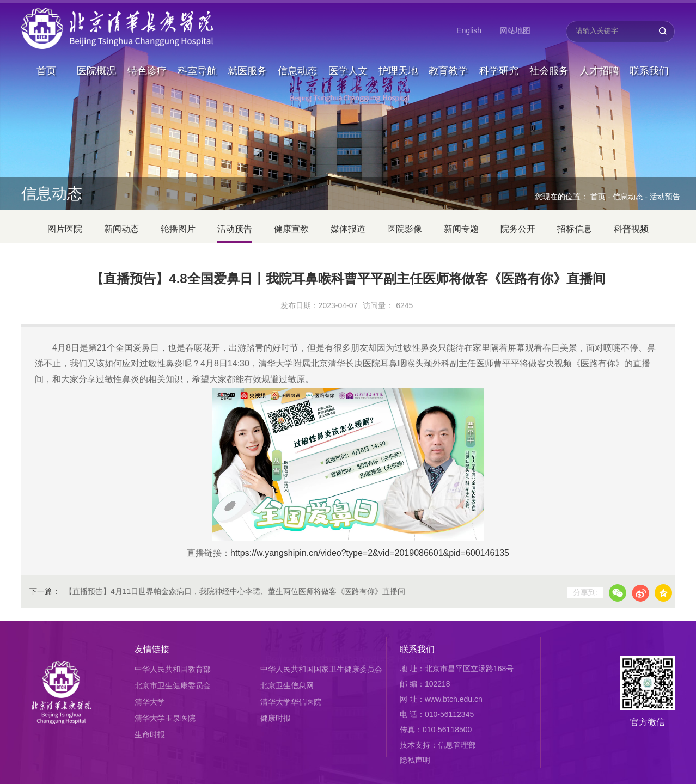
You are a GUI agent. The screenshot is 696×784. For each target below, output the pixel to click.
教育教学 (448, 57)
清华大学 (150, 702)
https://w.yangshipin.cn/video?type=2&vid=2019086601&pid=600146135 (370, 553)
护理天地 (398, 57)
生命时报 (150, 734)
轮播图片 (178, 229)
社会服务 (549, 57)
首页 (46, 57)
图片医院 (65, 229)
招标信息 (575, 229)
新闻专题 (461, 229)
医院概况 (96, 57)
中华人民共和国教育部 (173, 669)
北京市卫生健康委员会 (173, 685)
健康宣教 (291, 229)
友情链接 (152, 649)
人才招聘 (599, 57)
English (469, 30)
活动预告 (665, 197)
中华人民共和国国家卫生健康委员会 (321, 669)
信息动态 (297, 57)
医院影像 (405, 229)
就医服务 (247, 57)
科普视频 (631, 229)
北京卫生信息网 (287, 685)
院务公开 (518, 229)
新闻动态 (121, 229)
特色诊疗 (147, 57)
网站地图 (515, 30)
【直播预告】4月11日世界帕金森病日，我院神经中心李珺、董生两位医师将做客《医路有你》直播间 (235, 591)
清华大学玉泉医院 (165, 718)
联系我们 (649, 57)
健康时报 (276, 718)
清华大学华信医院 (291, 702)
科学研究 (499, 57)
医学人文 (348, 57)
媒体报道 (348, 229)
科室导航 (197, 57)
